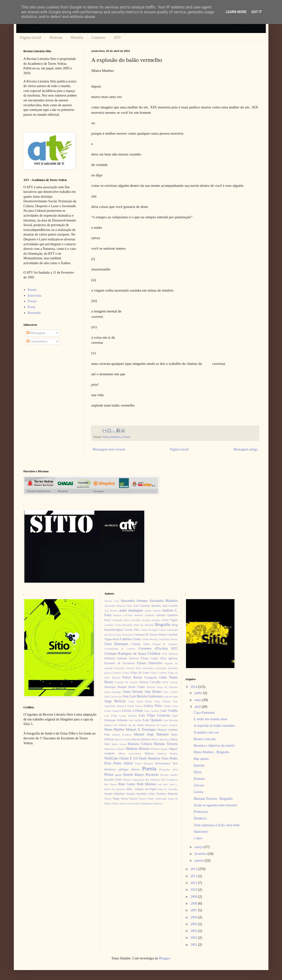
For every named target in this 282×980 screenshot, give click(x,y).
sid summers (118, 789)
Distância (200, 818)
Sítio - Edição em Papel (141, 789)
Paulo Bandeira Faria (154, 758)
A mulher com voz (206, 732)
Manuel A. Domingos (141, 730)
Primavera (201, 812)
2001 (194, 945)
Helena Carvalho (150, 682)
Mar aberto (201, 759)
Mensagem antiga (245, 449)
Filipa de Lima (140, 673)
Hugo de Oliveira (167, 687)
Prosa (31, 307)
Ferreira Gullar (121, 673)
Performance (163, 763)
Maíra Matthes (112, 437)
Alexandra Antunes (134, 601)
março (199, 847)
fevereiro (201, 854)
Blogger (164, 958)
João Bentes (153, 692)
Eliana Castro (149, 658)
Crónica (154, 653)
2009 (194, 897)
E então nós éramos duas (210, 719)
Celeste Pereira (150, 639)
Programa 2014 (169, 769)
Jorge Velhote (162, 701)
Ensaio (32, 290)
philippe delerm (129, 769)
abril (198, 707)
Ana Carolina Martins (147, 606)
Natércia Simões (167, 753)
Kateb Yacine (135, 706)
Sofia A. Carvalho (168, 789)
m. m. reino (136, 725)
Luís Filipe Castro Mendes (121, 716)
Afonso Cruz (112, 601)
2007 (194, 910)
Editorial (110, 658)
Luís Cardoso (152, 711)
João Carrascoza (113, 696)
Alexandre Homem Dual (118, 606)
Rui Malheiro (153, 780)
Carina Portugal (149, 630)
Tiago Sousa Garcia (125, 799)
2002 (194, 938)
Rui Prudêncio (170, 780)
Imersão (199, 765)
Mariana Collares (140, 744)
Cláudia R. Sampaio (165, 644)
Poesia (126, 437)
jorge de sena (171, 696)
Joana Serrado (133, 692)
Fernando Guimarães (155, 668)
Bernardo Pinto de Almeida (138, 625)
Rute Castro (127, 784)
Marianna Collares (114, 749)
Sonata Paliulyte (115, 794)
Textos (108, 799)
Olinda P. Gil (129, 758)
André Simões (153, 611)
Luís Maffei (135, 720)
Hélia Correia (170, 682)
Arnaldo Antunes (151, 620)
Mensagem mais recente (109, 449)
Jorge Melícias (115, 701)
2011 (194, 883)
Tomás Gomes (146, 799)
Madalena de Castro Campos (161, 725)
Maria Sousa (119, 744)
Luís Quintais (153, 720)
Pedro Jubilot (123, 763)
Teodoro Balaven (167, 794)
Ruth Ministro (147, 784)
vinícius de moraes (129, 803)
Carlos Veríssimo (124, 635)
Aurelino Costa (113, 625)
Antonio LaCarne (123, 615)
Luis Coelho (169, 711)
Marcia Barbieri (141, 739)
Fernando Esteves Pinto (128, 668)
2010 (194, 890)
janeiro (200, 861)
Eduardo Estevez (128, 658)
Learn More (236, 12)
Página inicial (31, 37)
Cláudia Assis (140, 644)
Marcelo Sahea (123, 739)
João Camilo (170, 692)
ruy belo (163, 784)
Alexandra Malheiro (164, 601)
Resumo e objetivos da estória (214, 746)
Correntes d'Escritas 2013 (158, 649)
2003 (194, 931)
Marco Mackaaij (161, 739)
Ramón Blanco (134, 775)
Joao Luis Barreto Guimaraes (143, 696)
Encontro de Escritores (120, 663)
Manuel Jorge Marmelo (151, 734)
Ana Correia (170, 606)
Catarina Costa (130, 639)
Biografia (163, 625)
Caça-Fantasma (204, 713)
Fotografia (151, 678)
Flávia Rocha (132, 677)
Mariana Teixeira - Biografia (213, 799)
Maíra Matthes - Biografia (212, 752)
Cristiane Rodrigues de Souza (125, 654)
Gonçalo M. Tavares (126, 682)
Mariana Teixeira (166, 744)
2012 (194, 876)
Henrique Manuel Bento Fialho (125, 687)
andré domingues (131, 610)
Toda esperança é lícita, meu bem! (217, 825)
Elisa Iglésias (169, 658)
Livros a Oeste (133, 711)
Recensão (34, 313)
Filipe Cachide (158, 673)
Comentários (37, 341)
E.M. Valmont (170, 654)
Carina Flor (132, 630)
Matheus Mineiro (137, 749)
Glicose (199, 785)
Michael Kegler (159, 749)
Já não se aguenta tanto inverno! (216, 805)
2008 (194, 903)
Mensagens (36, 333)
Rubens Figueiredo (133, 780)
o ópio (198, 838)
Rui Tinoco (111, 784)
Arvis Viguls (170, 620)
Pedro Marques (144, 763)
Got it (257, 12)
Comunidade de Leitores (120, 649)
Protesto (199, 779)
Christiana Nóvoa (168, 639)
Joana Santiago (113, 692)
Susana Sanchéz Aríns (141, 794)
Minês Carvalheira (130, 753)
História (77, 37)
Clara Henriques (116, 644)
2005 (194, 924)
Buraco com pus (205, 739)
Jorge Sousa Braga (140, 701)
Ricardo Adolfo (169, 775)
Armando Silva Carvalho (126, 620)
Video (115, 803)
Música (149, 753)
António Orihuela (144, 615)
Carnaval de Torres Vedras (150, 635)
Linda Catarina (113, 711)
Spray (198, 772)
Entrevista (35, 296)
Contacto (98, 37)
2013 (194, 869)
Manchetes (201, 832)
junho (199, 693)
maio (198, 700)
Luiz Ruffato (120, 725)
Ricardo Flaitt (113, 780)
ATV (117, 37)
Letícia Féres (153, 706)
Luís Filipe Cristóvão (155, 715)
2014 (194, 687)
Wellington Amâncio (151, 803)
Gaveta (199, 792)
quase (118, 775)
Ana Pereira (111, 611)
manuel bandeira (122, 735)
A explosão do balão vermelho (214, 726)
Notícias (56, 37)
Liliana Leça (171, 706)
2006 (194, 917)
